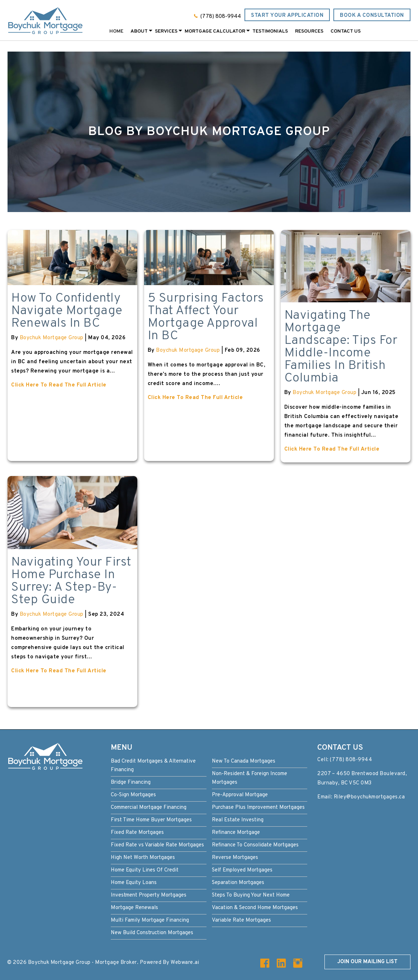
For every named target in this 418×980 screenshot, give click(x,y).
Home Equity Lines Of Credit (145, 870)
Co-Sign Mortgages (133, 795)
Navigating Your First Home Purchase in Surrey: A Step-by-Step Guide (71, 581)
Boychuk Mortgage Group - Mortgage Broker (82, 963)
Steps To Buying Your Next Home (251, 895)
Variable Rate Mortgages (241, 920)
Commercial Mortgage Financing (149, 808)
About (139, 31)
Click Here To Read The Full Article (59, 385)
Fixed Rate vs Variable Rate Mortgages (157, 845)
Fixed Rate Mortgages (137, 833)
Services (166, 31)
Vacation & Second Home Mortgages (255, 908)
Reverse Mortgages (235, 858)
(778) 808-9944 (221, 17)
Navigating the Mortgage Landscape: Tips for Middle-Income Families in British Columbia (341, 347)
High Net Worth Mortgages (143, 858)
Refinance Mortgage (236, 833)
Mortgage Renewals (134, 908)
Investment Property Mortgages (149, 895)
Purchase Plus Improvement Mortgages (258, 808)
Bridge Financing (131, 782)
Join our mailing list (367, 962)
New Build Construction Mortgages (152, 933)
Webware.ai (185, 963)
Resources (309, 31)
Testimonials (270, 31)
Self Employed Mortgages (242, 870)
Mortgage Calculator (215, 31)
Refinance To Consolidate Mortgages (255, 845)
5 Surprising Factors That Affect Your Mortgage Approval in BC (206, 317)
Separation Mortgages (238, 883)
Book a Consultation (372, 16)
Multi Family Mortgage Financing (150, 920)
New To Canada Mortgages (244, 761)
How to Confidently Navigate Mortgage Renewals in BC (67, 311)
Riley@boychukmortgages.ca (369, 797)
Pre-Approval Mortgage (240, 795)
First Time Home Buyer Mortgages (151, 820)
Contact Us (346, 31)
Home (116, 31)
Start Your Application (287, 16)
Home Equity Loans (134, 883)
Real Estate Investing (238, 820)
